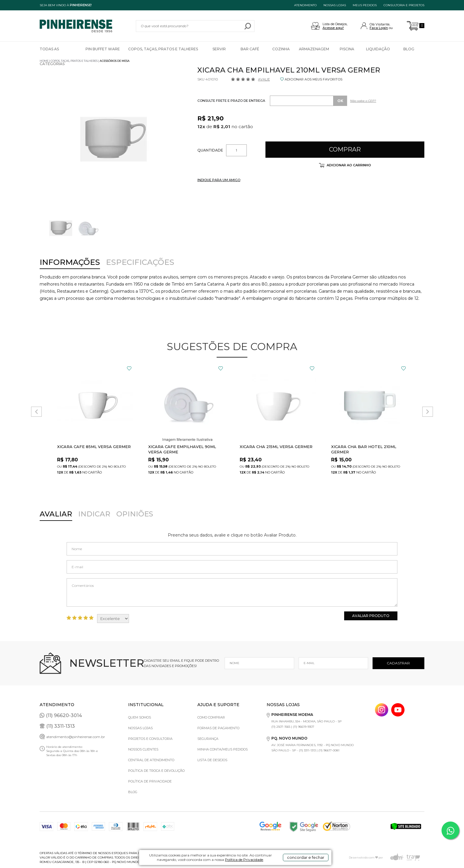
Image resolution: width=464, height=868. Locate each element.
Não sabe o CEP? (363, 101)
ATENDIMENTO (305, 5)
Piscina (347, 49)
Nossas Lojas (140, 728)
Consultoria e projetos (404, 5)
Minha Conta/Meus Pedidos (223, 749)
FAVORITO (129, 368)
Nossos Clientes (143, 749)
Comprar (345, 149)
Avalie (264, 79)
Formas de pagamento (218, 728)
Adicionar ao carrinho (348, 165)
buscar (248, 26)
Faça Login (379, 28)
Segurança (208, 739)
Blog (409, 49)
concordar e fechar (306, 857)
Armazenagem (314, 49)
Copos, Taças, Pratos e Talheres (163, 49)
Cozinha (281, 49)
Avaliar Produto (371, 616)
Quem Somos (140, 717)
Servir (219, 49)
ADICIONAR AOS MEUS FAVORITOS (314, 79)
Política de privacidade (150, 781)
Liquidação (378, 49)
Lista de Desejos (212, 760)
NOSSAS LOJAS (335, 5)
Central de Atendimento (151, 760)
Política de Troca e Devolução (156, 771)
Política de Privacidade (244, 860)
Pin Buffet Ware (103, 49)
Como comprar (211, 717)
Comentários (232, 592)
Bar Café (250, 49)
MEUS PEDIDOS (365, 5)
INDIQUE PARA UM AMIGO (219, 180)
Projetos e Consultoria (150, 739)
